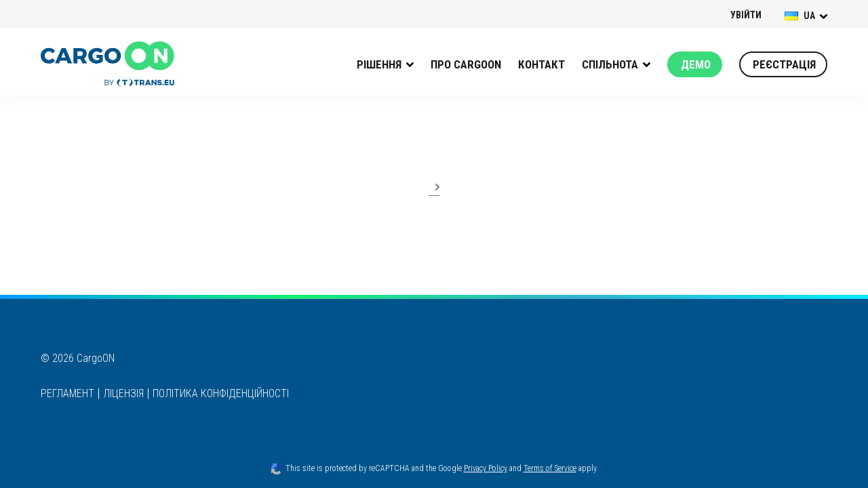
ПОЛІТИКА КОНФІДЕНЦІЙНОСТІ (221, 393)
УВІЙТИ (746, 15)
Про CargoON (466, 64)
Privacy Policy (486, 468)
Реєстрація (784, 64)
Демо (696, 64)
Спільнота (610, 64)
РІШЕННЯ (379, 64)
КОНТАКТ (541, 64)
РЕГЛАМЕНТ (67, 393)
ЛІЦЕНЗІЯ (123, 393)
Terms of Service (550, 468)
